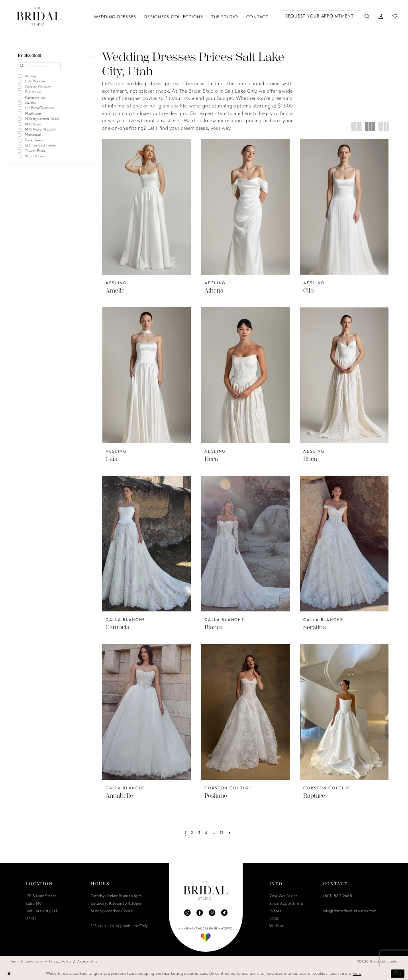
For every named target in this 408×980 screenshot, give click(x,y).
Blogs (274, 918)
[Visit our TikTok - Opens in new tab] (224, 913)
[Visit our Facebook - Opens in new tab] (200, 913)
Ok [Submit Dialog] (398, 973)
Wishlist (277, 926)
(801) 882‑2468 (338, 896)
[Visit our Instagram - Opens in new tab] (187, 913)
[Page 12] (222, 833)
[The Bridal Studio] (39, 16)
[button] (381, 16)
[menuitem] (319, 16)
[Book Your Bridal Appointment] (319, 16)
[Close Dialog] (9, 974)
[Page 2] (192, 833)
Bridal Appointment (286, 904)
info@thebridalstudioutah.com (350, 911)
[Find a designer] (39, 66)
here (357, 973)
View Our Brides (283, 896)
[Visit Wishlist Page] (395, 16)
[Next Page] (229, 833)
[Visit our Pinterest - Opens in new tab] (212, 913)
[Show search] (367, 16)
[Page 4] (206, 833)
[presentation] (146, 207)
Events (275, 911)
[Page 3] (199, 833)
